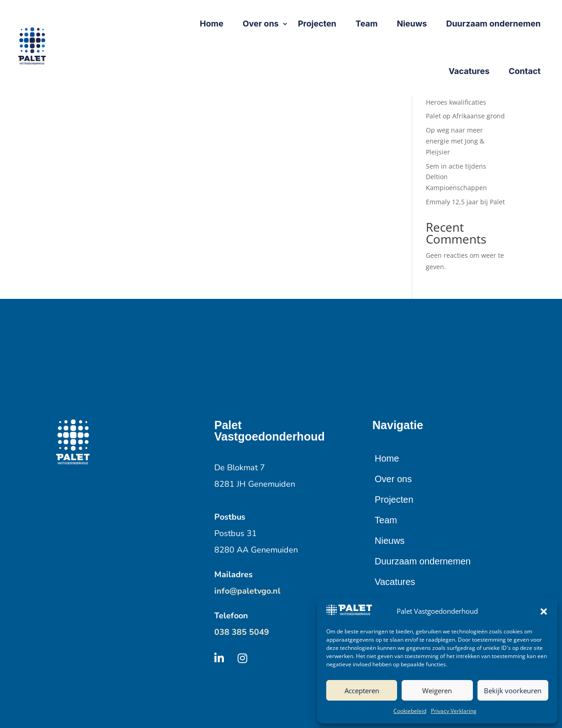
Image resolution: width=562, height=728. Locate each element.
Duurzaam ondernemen (423, 561)
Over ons (393, 479)
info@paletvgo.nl (247, 591)
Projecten (394, 500)
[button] (544, 611)
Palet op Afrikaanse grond (465, 116)
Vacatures (395, 582)
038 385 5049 (242, 632)
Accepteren (362, 691)
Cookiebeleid (410, 711)
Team (386, 520)
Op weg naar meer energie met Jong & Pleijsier (455, 141)
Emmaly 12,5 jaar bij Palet (465, 202)
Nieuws (390, 541)
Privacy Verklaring (454, 711)
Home (387, 458)
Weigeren (437, 691)
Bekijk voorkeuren (513, 691)
